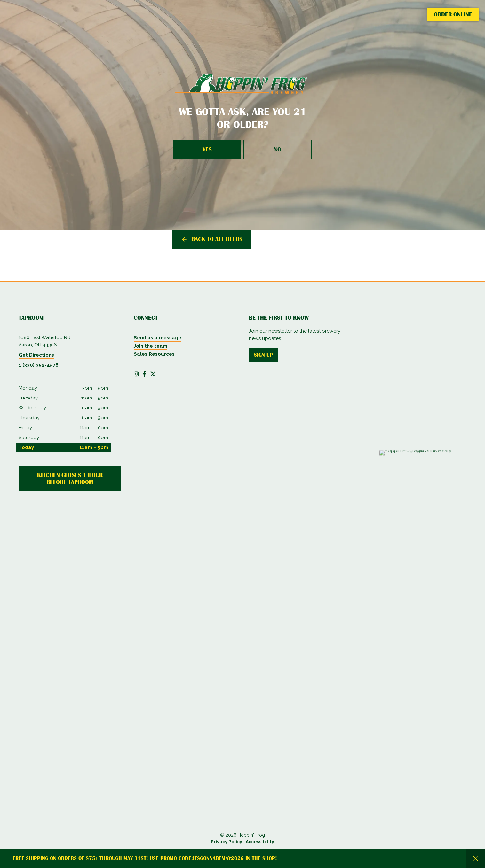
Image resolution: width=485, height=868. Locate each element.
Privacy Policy (227, 842)
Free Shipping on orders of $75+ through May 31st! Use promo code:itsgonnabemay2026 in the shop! (145, 858)
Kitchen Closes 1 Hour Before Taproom (70, 478)
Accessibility (260, 842)
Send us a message (158, 338)
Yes (207, 149)
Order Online (453, 14)
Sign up (263, 355)
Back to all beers (217, 239)
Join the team (151, 346)
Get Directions (36, 355)
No (278, 149)
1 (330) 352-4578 (39, 365)
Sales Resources (154, 354)
